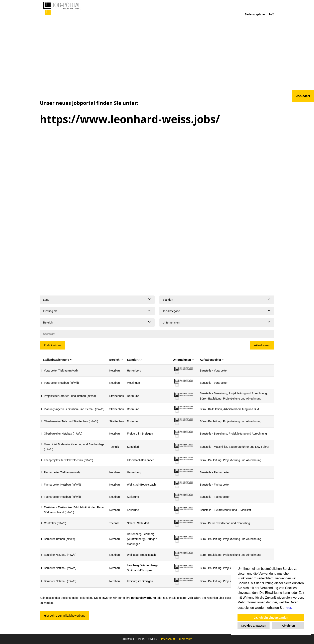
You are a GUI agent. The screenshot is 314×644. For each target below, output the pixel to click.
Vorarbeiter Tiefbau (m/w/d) (61, 371)
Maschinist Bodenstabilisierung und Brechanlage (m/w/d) (74, 447)
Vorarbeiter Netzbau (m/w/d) (61, 383)
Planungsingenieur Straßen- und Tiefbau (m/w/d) (74, 409)
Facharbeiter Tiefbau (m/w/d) (62, 472)
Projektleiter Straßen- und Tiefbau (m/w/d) (70, 396)
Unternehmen (183, 360)
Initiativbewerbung (144, 598)
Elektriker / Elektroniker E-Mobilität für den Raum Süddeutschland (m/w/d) (74, 510)
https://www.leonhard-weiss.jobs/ (130, 119)
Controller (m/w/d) (55, 523)
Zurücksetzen (52, 345)
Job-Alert (194, 598)
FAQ (271, 14)
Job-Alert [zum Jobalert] (303, 96)
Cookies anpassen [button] (254, 626)
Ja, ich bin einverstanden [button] (271, 618)
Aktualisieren (262, 345)
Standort (134, 360)
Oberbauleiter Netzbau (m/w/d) (63, 434)
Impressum (185, 639)
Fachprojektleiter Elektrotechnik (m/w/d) (68, 460)
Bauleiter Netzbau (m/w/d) (60, 555)
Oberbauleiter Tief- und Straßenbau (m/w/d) (71, 421)
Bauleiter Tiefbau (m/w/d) (59, 539)
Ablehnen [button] (288, 626)
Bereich (116, 360)
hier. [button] (289, 608)
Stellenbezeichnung (58, 360)
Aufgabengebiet (212, 360)
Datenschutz (168, 639)
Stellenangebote (255, 14)
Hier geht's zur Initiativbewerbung (65, 616)
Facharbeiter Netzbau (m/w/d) (62, 485)
